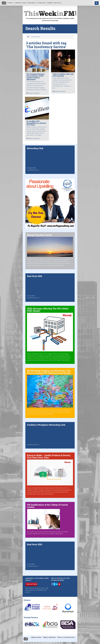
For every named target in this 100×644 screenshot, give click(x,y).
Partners (50, 3)
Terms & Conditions (49, 637)
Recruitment (32, 3)
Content (11, 3)
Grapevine (18, 3)
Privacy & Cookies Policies (66, 637)
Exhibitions (42, 3)
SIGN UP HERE (32, 584)
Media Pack (58, 3)
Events (25, 3)
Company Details (36, 637)
